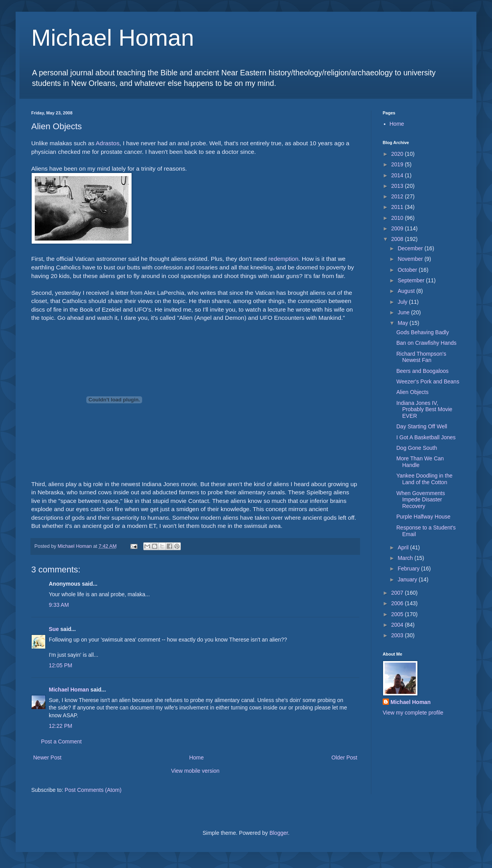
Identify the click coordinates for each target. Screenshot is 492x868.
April (404, 547)
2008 (398, 239)
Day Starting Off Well (422, 426)
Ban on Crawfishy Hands (426, 343)
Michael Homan (113, 38)
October (408, 270)
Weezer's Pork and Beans (428, 381)
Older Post (344, 757)
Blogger (279, 833)
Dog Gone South (417, 448)
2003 (398, 635)
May (403, 323)
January (408, 579)
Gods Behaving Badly (423, 332)
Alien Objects (412, 392)
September (412, 280)
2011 (398, 207)
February (409, 569)
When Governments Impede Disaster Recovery (421, 500)
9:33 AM (59, 605)
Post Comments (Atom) (93, 790)
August (407, 291)
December (411, 248)
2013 (398, 186)
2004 (398, 625)
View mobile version (195, 771)
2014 (398, 175)
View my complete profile (413, 713)
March (406, 558)
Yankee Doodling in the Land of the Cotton (424, 479)
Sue (54, 629)
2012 (398, 196)
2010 (398, 218)
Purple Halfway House (423, 517)
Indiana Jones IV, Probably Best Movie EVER (424, 410)
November (411, 259)
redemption (283, 259)
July (403, 302)
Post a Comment (61, 741)
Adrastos (108, 143)
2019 (398, 164)
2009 (398, 228)
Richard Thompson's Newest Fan (421, 357)
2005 (398, 614)
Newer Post (47, 757)
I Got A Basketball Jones (426, 437)
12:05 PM (61, 665)
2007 (398, 593)
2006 (398, 603)
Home (196, 757)
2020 (398, 154)
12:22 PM (61, 726)
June (404, 312)
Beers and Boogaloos (422, 371)
